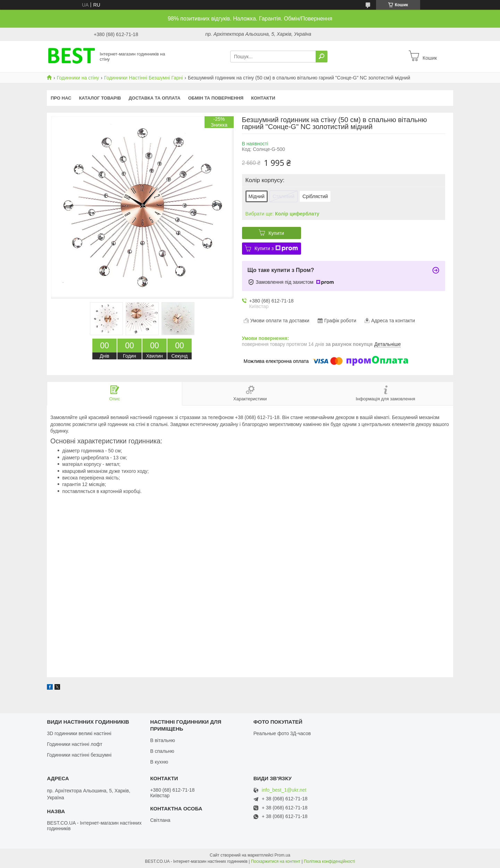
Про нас (61, 98)
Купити (276, 233)
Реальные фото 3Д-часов (282, 733)
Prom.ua (282, 855)
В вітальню (162, 740)
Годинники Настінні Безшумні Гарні (144, 78)
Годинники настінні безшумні (79, 755)
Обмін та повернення (216, 98)
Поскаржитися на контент (276, 861)
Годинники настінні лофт (74, 744)
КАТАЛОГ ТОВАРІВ (100, 98)
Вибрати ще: (282, 214)
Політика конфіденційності (330, 861)
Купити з (276, 248)
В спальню (162, 751)
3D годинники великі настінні (79, 733)
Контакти (263, 98)
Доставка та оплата (155, 98)
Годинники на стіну (78, 78)
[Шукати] (322, 57)
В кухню (159, 762)
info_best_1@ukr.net (284, 790)
